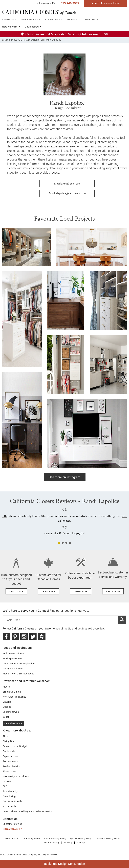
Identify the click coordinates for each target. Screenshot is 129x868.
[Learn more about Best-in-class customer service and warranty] (113, 591)
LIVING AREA (52, 19)
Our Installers (10, 751)
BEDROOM (8, 19)
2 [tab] (63, 543)
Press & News (10, 761)
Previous (5, 518)
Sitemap (81, 843)
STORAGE (90, 19)
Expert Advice (10, 756)
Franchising (9, 796)
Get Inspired (32, 27)
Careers (7, 781)
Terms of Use (11, 839)
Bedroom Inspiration (14, 653)
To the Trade (9, 806)
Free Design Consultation (17, 776)
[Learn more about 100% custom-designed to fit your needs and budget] (16, 591)
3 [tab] (66, 543)
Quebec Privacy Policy (81, 839)
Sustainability (10, 791)
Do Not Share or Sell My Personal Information (28, 811)
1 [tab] (59, 543)
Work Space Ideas (12, 659)
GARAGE (72, 19)
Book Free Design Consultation (42, 863)
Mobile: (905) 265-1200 (67, 184)
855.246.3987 (70, 3)
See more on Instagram (65, 477)
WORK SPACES (29, 19)
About (6, 736)
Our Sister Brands (12, 801)
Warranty (68, 843)
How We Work (10, 27)
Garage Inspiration (13, 669)
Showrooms (9, 771)
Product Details (11, 766)
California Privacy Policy (108, 839)
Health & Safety (52, 843)
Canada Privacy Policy (55, 839)
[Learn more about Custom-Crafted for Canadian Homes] (48, 591)
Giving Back (9, 741)
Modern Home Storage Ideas (18, 674)
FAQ (5, 786)
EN (46, 3)
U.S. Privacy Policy (31, 839)
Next (124, 518)
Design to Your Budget (15, 746)
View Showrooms (13, 723)
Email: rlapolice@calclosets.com (67, 193)
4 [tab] (70, 543)
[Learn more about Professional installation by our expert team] (81, 591)
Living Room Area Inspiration (19, 664)
